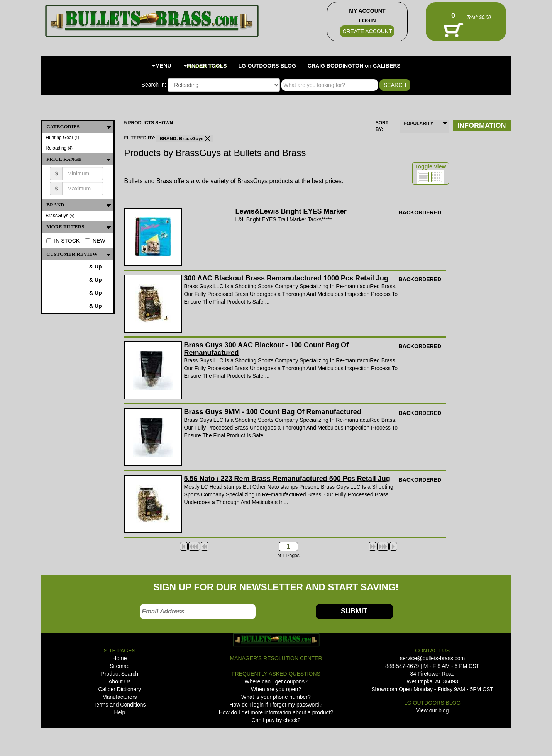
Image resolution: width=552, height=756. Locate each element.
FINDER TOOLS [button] (205, 66)
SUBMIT (354, 611)
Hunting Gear (62, 138)
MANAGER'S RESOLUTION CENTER (276, 658)
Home (119, 658)
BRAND (80, 205)
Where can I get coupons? (276, 681)
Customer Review (80, 254)
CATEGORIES (80, 127)
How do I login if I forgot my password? (276, 705)
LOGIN (367, 20)
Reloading (59, 148)
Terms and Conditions (119, 705)
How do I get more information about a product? (276, 712)
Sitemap (119, 666)
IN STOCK (63, 241)
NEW (95, 241)
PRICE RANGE (80, 159)
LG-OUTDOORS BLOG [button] (267, 66)
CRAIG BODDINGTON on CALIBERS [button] (354, 66)
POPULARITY (418, 124)
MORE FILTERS (80, 227)
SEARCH (395, 85)
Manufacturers (119, 697)
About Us (120, 681)
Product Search (120, 674)
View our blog (433, 710)
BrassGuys (60, 216)
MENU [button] (162, 66)
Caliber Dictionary (120, 689)
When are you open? (276, 689)
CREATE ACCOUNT (367, 31)
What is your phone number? (276, 697)
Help (119, 712)
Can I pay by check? (276, 720)
